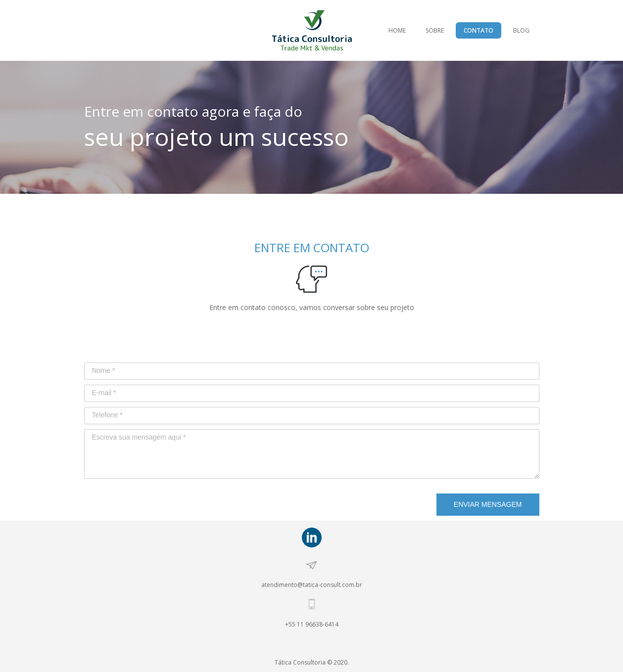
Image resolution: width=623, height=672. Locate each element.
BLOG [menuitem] (521, 30)
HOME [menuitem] (397, 30)
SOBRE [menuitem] (435, 30)
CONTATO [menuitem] (479, 30)
